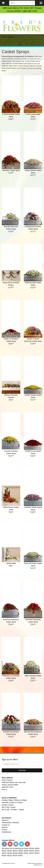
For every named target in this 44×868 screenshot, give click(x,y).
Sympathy (10, 37)
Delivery (5, 827)
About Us (5, 820)
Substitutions (6, 832)
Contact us (6, 825)
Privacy (4, 830)
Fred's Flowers (22, 26)
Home (4, 37)
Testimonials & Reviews (10, 823)
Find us (4, 789)
